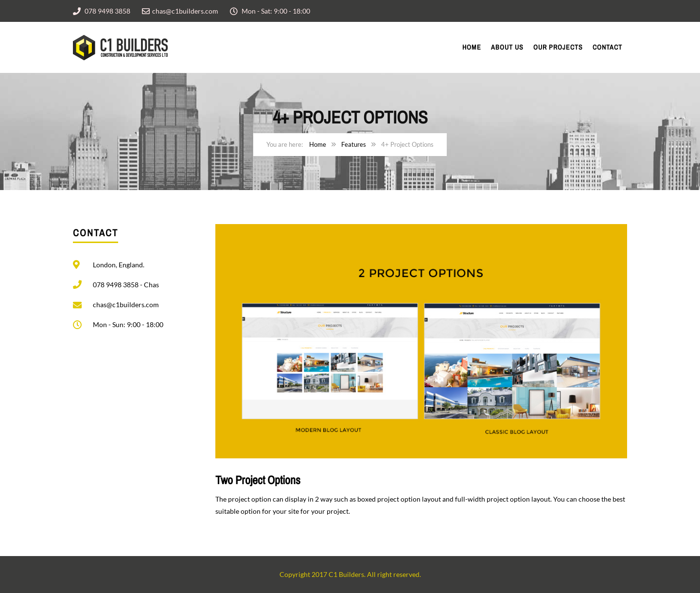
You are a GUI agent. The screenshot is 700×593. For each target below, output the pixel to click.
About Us (507, 47)
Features (354, 144)
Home (472, 47)
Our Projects (558, 47)
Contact (607, 47)
